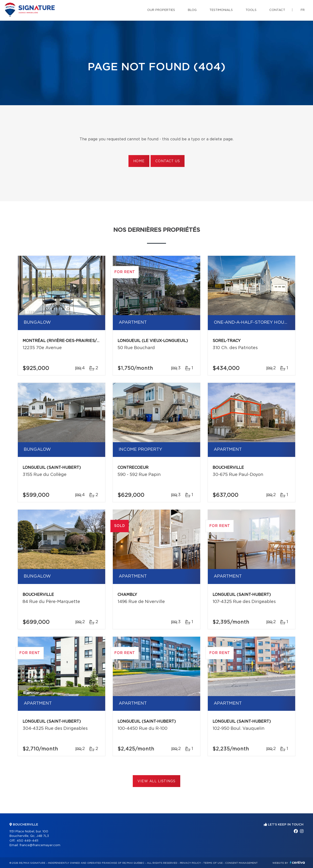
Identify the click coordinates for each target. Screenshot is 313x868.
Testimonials (221, 10)
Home (139, 161)
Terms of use (213, 863)
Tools (251, 10)
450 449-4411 (27, 841)
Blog (192, 10)
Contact (277, 10)
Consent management (241, 863)
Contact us (168, 161)
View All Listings (156, 781)
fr (303, 10)
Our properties (161, 10)
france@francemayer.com (40, 845)
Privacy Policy (190, 863)
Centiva (297, 862)
